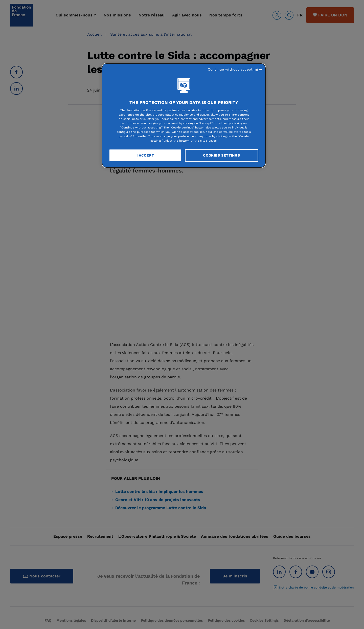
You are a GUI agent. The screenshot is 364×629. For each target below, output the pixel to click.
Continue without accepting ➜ (235, 69)
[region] (184, 116)
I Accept (145, 155)
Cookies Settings (221, 155)
